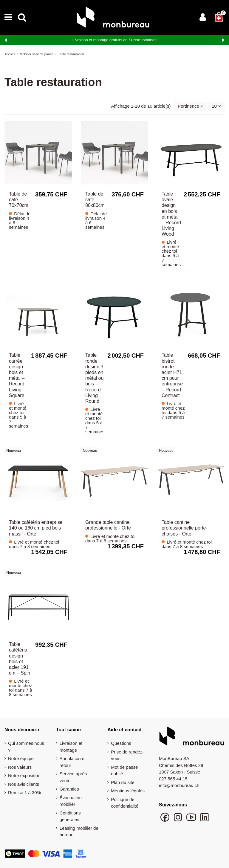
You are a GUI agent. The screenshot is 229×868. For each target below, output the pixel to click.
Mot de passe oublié (124, 771)
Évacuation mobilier (71, 801)
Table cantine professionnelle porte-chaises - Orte (185, 528)
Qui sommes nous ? (26, 747)
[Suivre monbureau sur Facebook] (165, 820)
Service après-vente (74, 777)
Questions (121, 743)
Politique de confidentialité (125, 803)
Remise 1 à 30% (24, 793)
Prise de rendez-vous (127, 755)
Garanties (69, 789)
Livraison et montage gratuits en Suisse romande (115, 40)
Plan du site (123, 782)
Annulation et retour (73, 762)
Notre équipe (21, 758)
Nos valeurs (20, 767)
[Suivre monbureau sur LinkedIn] (205, 820)
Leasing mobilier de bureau (79, 832)
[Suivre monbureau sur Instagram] (179, 820)
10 (216, 106)
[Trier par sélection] (191, 106)
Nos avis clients (24, 784)
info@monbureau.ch (179, 785)
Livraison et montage (71, 747)
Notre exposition (24, 775)
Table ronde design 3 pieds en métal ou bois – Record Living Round (94, 378)
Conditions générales (70, 816)
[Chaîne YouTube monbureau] (192, 820)
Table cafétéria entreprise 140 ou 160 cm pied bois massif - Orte (36, 528)
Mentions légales (128, 791)
